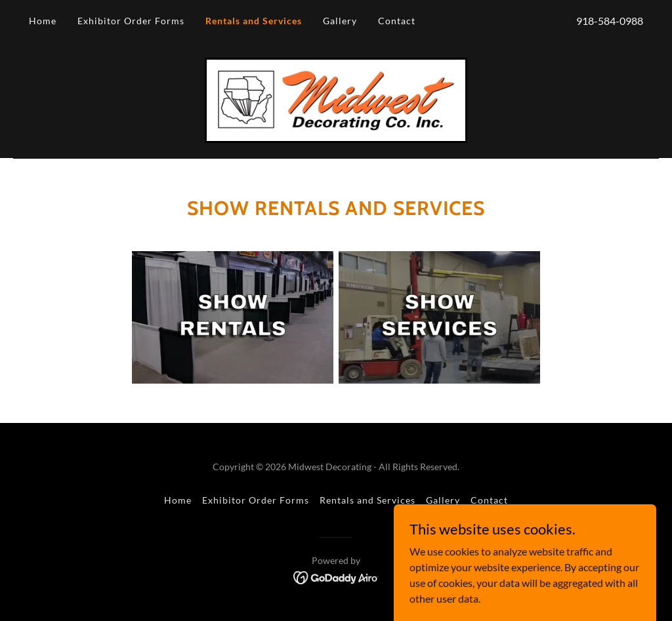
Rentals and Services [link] (254, 21)
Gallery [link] (340, 21)
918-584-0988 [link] (610, 21)
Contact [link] (397, 21)
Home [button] (178, 500)
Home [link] (43, 21)
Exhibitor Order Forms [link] (131, 21)
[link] (336, 99)
